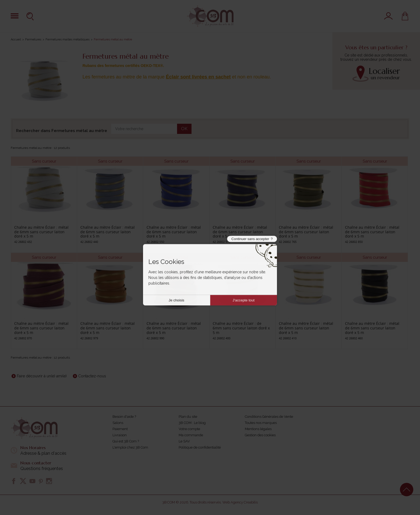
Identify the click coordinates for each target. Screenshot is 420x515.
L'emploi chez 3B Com (130, 447)
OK (184, 129)
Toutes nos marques (261, 423)
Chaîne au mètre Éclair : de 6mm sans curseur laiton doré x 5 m (241, 328)
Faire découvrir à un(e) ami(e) (42, 376)
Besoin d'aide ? (124, 417)
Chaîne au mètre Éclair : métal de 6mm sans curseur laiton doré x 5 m (41, 232)
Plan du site (188, 417)
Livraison (120, 435)
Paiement (120, 429)
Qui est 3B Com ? (126, 441)
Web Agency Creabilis (240, 502)
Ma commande (191, 435)
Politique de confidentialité (200, 447)
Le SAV (184, 441)
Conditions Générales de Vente (269, 417)
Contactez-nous (92, 376)
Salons (118, 423)
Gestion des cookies (260, 435)
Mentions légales (258, 429)
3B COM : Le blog (192, 423)
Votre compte (189, 429)
